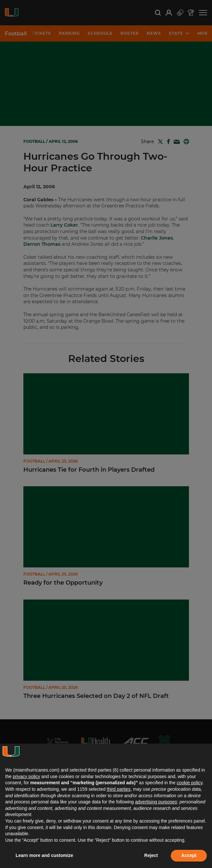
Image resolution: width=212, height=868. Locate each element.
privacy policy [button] (26, 776)
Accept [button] (189, 855)
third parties (119, 789)
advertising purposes (156, 802)
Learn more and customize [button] (44, 855)
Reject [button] (151, 855)
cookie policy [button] (189, 783)
